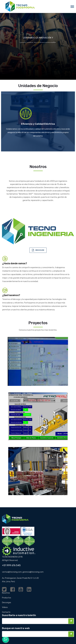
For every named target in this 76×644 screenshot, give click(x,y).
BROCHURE (40, 250)
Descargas (7, 603)
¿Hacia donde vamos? (15, 263)
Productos (7, 598)
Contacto (6, 612)
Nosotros (6, 593)
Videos (5, 607)
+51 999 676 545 (11, 565)
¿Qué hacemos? (11, 295)
